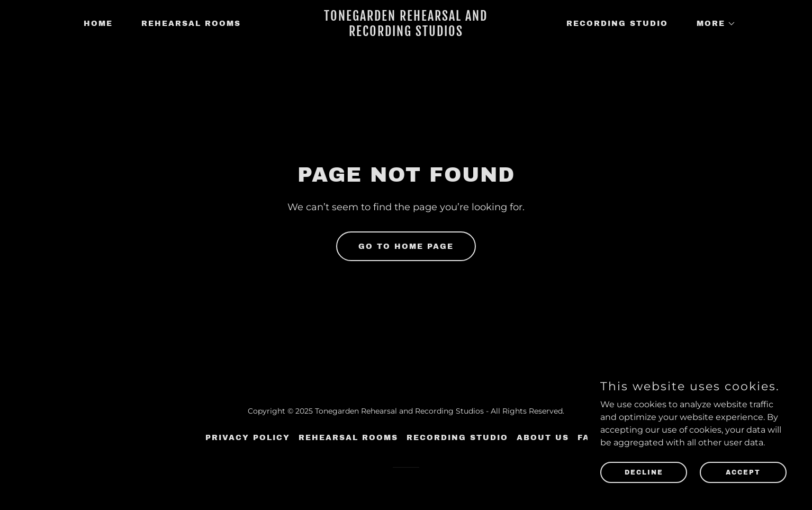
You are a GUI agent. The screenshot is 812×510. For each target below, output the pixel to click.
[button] (712, 24)
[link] (406, 33)
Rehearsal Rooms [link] (191, 24)
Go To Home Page (406, 247)
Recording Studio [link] (617, 24)
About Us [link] (543, 438)
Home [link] (98, 24)
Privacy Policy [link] (248, 438)
